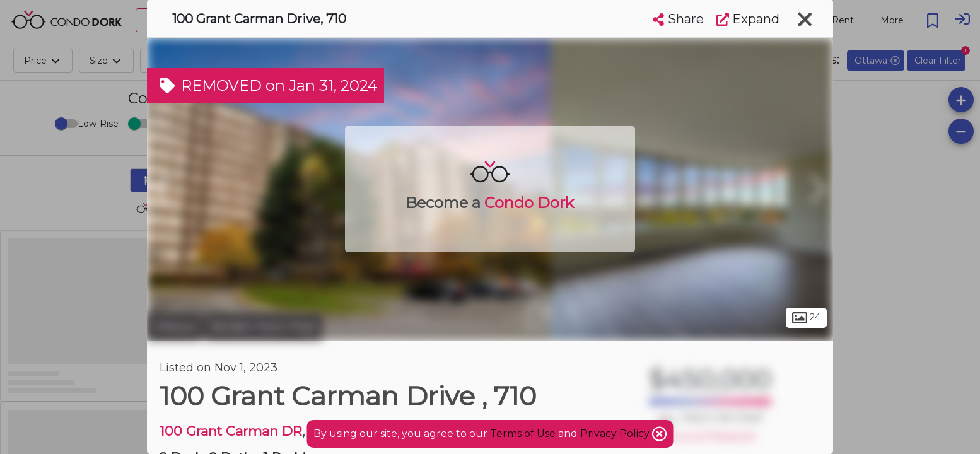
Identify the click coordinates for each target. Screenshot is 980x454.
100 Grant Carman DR (231, 431)
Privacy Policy (616, 434)
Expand (748, 19)
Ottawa (174, 327)
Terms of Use (523, 434)
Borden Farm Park (264, 327)
